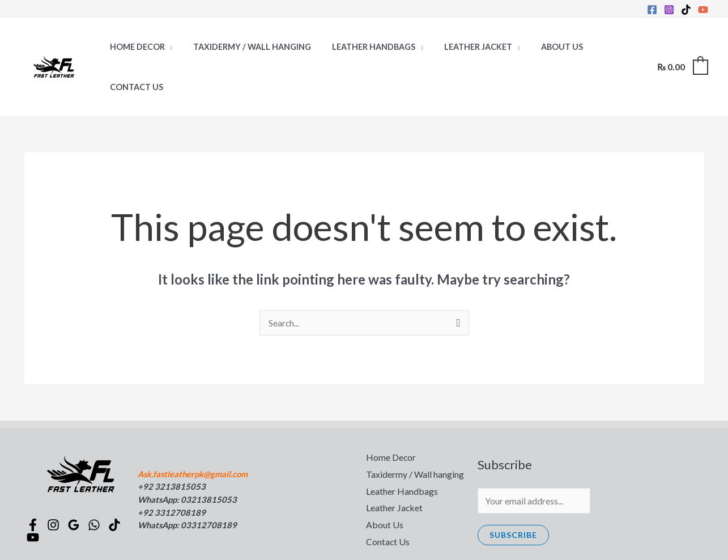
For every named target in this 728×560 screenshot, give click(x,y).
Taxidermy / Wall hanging (245, 47)
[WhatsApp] (96, 485)
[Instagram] (669, 10)
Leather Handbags (362, 47)
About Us (540, 47)
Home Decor (135, 47)
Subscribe (513, 495)
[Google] (75, 485)
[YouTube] (703, 10)
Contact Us (604, 47)
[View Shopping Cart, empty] (682, 47)
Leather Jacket (462, 47)
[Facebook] (652, 10)
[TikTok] (686, 10)
